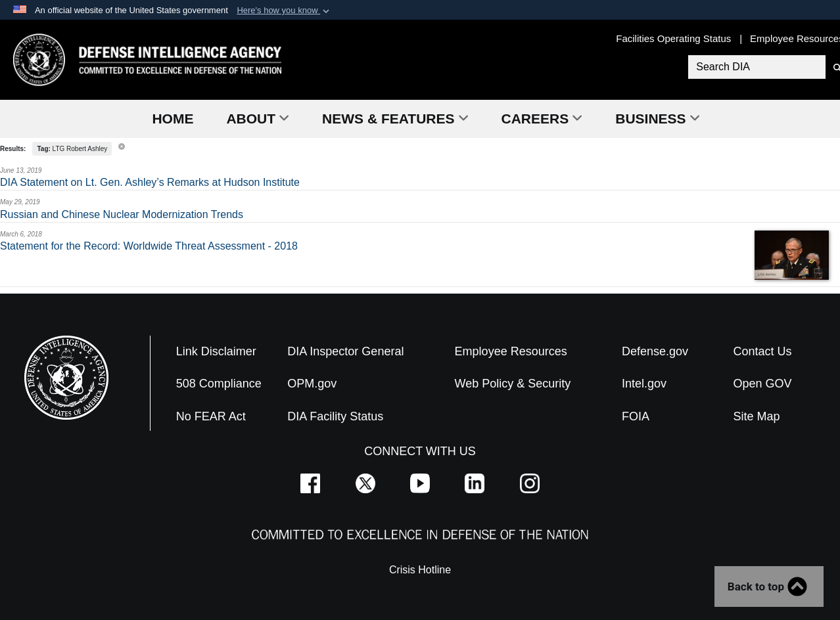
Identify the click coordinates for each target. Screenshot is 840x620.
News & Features (395, 119)
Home (173, 119)
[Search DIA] (756, 67)
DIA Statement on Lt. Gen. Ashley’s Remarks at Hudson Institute (150, 182)
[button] (284, 11)
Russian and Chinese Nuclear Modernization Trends (122, 214)
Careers (542, 119)
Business (657, 119)
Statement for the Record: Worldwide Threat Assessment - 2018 (149, 246)
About (258, 119)
